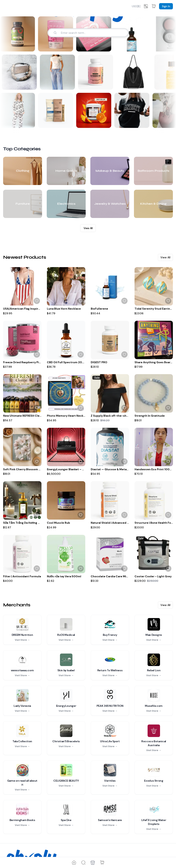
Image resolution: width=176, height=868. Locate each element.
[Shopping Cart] (102, 863)
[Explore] (83, 863)
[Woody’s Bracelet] (20, 72)
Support (12, 851)
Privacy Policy (70, 845)
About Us (12, 839)
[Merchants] (93, 863)
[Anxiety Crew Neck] (131, 110)
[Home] (74, 863)
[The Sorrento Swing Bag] (135, 72)
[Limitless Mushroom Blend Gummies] (93, 110)
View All (88, 167)
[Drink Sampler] (55, 110)
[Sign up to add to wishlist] (37, 240)
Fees (37, 839)
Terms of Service (72, 839)
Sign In (166, 6)
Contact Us (14, 845)
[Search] (55, 33)
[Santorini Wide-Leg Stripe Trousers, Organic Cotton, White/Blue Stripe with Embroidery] (58, 72)
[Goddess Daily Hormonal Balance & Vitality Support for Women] (97, 72)
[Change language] (146, 6)
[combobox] (136, 6)
